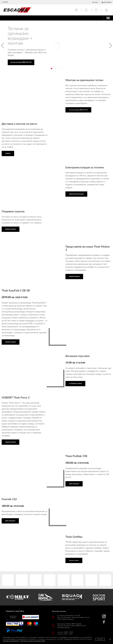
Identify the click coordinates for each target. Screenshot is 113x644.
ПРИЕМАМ (100, 639)
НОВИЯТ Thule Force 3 (16, 398)
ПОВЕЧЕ (8, 153)
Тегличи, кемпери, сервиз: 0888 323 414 (72, 626)
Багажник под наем (78, 356)
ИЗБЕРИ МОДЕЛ (11, 229)
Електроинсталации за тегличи (85, 168)
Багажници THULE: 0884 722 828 (69, 624)
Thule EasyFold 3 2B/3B (16, 291)
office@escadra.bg (64, 628)
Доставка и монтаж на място (19, 124)
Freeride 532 (9, 499)
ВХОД (95, 2)
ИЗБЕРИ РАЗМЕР (74, 277)
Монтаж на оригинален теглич (84, 80)
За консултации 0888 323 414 (21, 62)
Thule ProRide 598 (76, 456)
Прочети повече (74, 560)
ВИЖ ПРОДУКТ (74, 484)
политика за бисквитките (11, 641)
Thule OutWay (74, 537)
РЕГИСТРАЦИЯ (106, 2)
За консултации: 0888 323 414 (78, 110)
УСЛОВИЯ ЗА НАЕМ (75, 384)
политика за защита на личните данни (33, 641)
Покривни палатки (13, 212)
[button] (51, 69)
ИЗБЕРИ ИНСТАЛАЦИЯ (76, 194)
